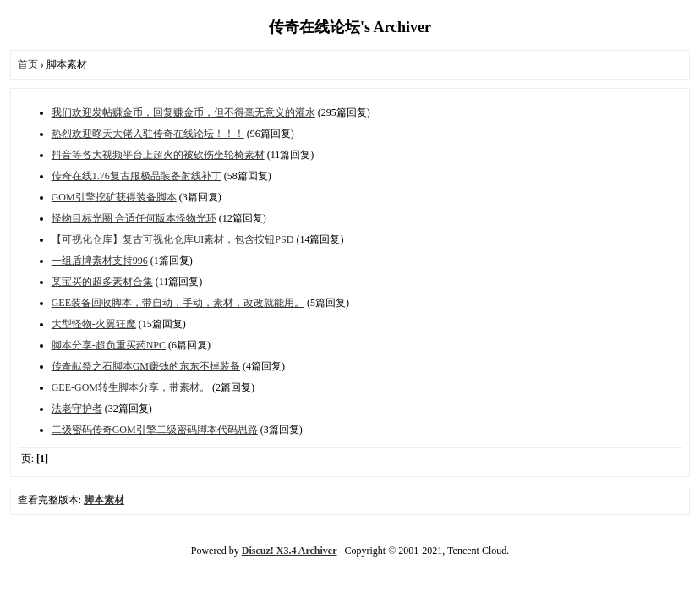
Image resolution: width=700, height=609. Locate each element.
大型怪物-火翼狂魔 (94, 324)
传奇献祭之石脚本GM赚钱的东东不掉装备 (146, 366)
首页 (28, 64)
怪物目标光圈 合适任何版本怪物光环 (134, 218)
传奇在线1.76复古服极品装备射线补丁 (137, 176)
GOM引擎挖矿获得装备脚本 (114, 197)
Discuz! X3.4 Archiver (290, 551)
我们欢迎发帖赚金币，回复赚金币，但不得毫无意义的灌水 (183, 112)
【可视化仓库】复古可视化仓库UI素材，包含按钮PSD (173, 239)
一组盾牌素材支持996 (100, 261)
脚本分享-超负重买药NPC (109, 345)
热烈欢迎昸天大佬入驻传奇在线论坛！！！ (148, 134)
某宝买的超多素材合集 (102, 282)
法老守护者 (77, 409)
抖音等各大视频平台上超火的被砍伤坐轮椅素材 (158, 155)
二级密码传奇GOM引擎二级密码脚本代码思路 (155, 430)
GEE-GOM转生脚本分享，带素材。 (131, 387)
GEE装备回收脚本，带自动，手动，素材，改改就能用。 (178, 303)
